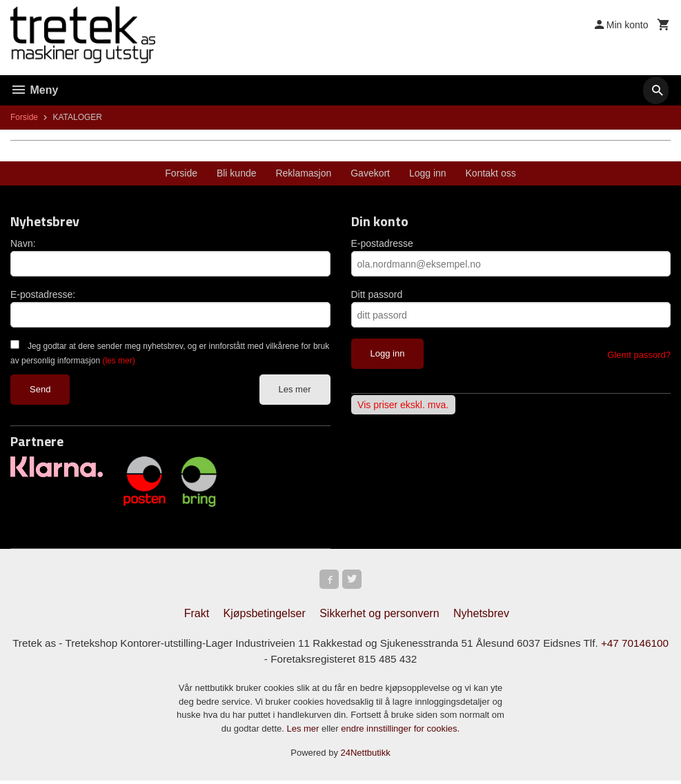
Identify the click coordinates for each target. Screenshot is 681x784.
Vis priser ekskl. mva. (403, 405)
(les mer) (118, 361)
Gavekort (370, 173)
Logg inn (428, 173)
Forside (24, 117)
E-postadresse (382, 243)
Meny (34, 90)
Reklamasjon (303, 173)
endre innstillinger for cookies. (400, 732)
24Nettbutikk (366, 757)
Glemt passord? (639, 355)
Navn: (23, 243)
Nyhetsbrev (481, 616)
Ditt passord (377, 294)
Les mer (295, 389)
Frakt (197, 616)
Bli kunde (237, 173)
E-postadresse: (43, 294)
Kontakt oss (491, 173)
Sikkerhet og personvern (379, 616)
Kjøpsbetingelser (265, 616)
